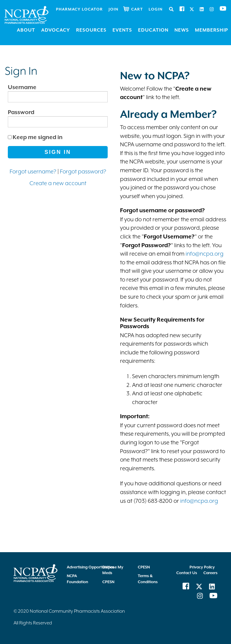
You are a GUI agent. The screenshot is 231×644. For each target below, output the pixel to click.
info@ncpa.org (205, 254)
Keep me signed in (38, 137)
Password (21, 112)
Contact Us (187, 573)
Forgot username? (33, 171)
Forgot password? (83, 171)
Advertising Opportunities (90, 567)
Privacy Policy (202, 567)
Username (22, 87)
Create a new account (58, 183)
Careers (210, 573)
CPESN (108, 582)
